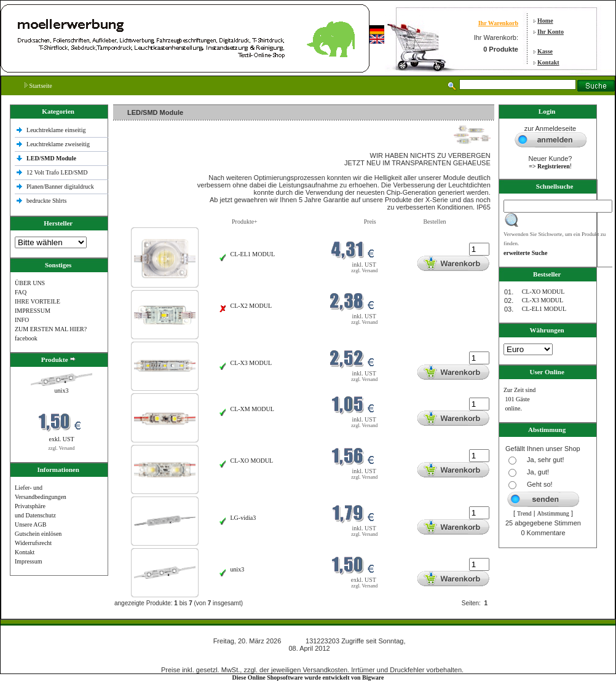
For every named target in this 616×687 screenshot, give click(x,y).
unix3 (62, 391)
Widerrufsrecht (33, 543)
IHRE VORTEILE (38, 301)
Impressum (28, 561)
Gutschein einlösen (38, 534)
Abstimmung (553, 513)
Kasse (545, 51)
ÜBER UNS (30, 283)
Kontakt (548, 62)
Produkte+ (245, 222)
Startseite (38, 86)
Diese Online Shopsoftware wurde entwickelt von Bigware (308, 677)
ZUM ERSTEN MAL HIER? (51, 329)
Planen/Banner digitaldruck (60, 186)
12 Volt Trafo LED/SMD (57, 172)
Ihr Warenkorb (498, 23)
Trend (524, 513)
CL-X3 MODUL (251, 363)
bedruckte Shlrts (46, 201)
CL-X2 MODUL (251, 306)
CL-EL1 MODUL (253, 254)
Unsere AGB (30, 524)
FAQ (21, 292)
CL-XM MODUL (252, 409)
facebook (26, 338)
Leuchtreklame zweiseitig (59, 144)
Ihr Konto (551, 32)
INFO (22, 320)
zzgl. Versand (62, 448)
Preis (370, 222)
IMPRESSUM (33, 311)
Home (545, 21)
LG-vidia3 (243, 518)
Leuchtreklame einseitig (57, 130)
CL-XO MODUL (252, 461)
